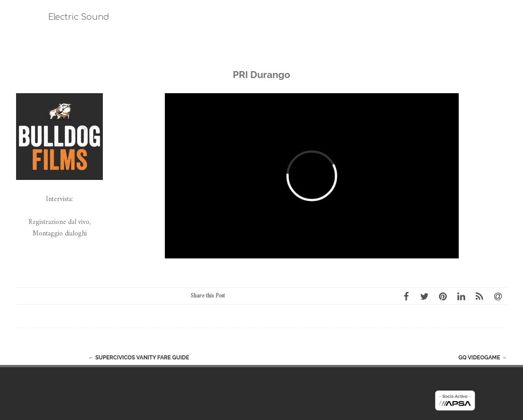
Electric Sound (79, 17)
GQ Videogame (483, 358)
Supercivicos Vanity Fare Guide (139, 358)
